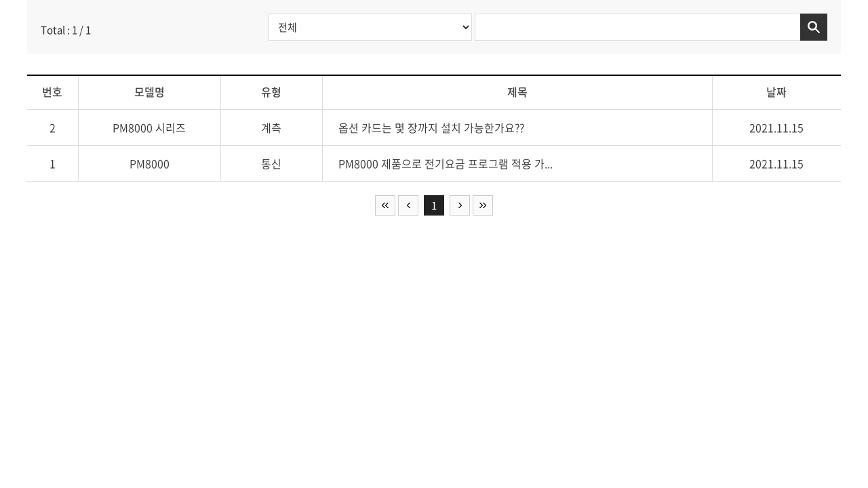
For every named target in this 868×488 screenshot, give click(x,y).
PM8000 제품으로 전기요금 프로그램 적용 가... (446, 163)
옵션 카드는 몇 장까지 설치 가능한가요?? (431, 127)
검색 (814, 27)
